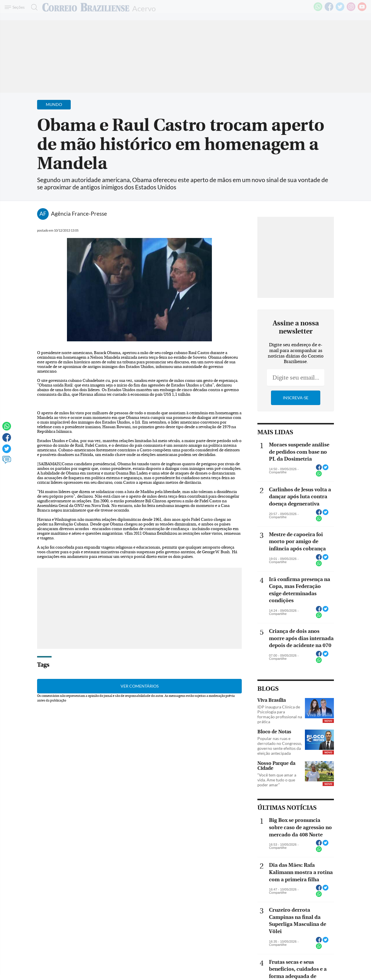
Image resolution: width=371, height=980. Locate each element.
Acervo (144, 8)
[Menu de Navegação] (16, 7)
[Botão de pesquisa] (33, 7)
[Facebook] (329, 10)
